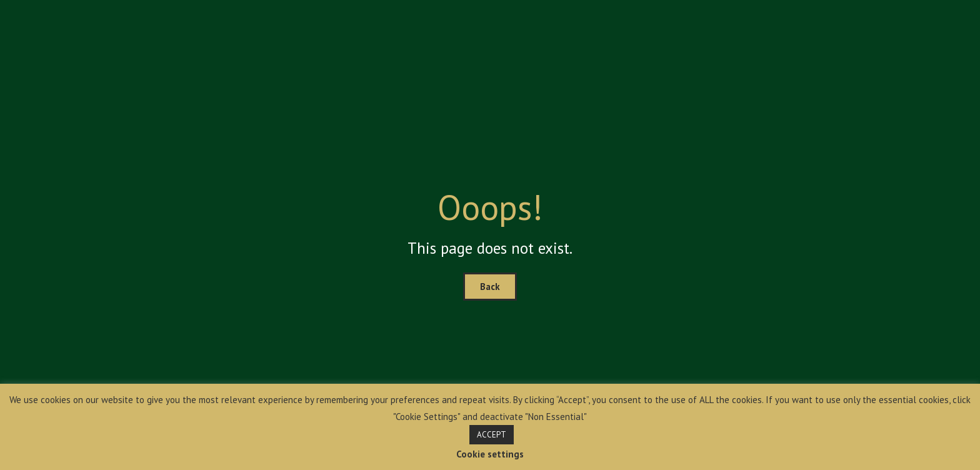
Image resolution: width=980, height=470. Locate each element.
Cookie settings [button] (490, 454)
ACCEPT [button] (492, 435)
